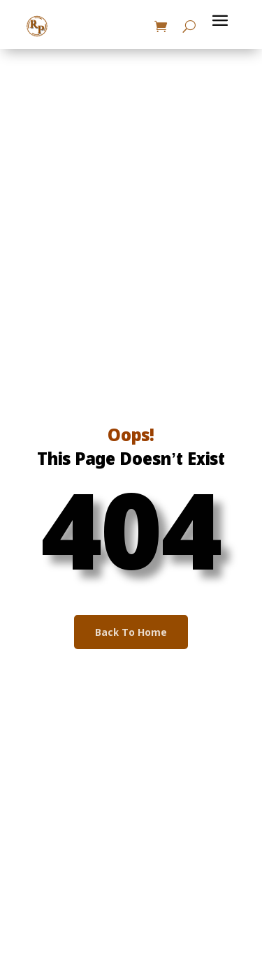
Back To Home (131, 633)
